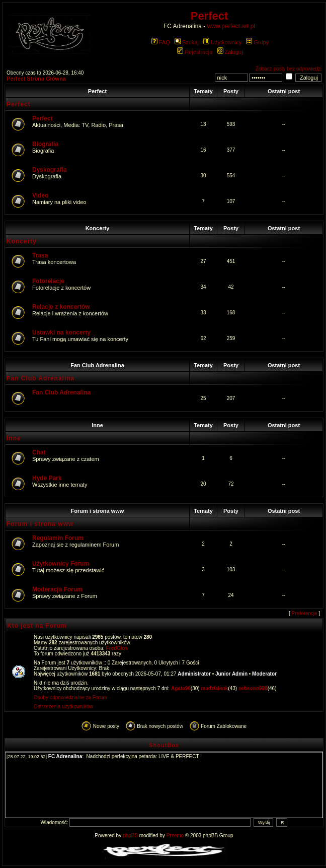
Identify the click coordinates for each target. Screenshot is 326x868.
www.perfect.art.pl (231, 26)
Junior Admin (231, 674)
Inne (97, 425)
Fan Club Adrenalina (97, 365)
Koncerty (98, 228)
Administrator (194, 674)
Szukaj (187, 42)
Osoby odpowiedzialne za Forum (70, 697)
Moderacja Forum (57, 589)
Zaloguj (230, 52)
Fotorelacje (48, 281)
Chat (39, 452)
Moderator (264, 674)
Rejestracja (195, 52)
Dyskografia (50, 170)
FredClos (116, 648)
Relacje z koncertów (61, 307)
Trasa (40, 255)
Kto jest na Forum (37, 626)
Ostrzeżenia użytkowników (63, 707)
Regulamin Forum (58, 538)
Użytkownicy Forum (61, 564)
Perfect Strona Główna (36, 79)
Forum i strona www (98, 511)
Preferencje (305, 613)
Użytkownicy (222, 42)
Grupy (257, 42)
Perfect (97, 91)
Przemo (175, 836)
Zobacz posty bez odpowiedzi (289, 69)
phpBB (130, 836)
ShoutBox (164, 745)
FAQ (161, 42)
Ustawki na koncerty (61, 332)
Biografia (45, 144)
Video (40, 195)
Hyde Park (47, 478)
